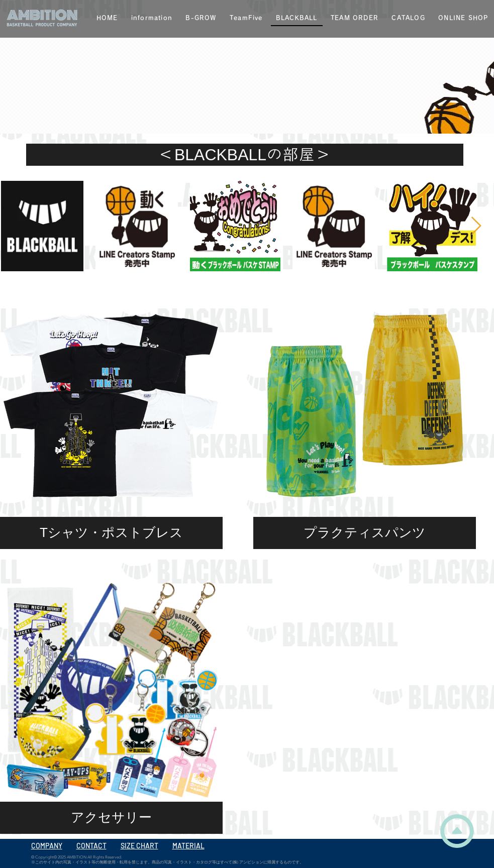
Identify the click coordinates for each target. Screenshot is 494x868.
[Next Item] (476, 226)
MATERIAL (188, 846)
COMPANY (47, 846)
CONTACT (91, 846)
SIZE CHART (139, 846)
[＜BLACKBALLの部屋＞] (245, 155)
